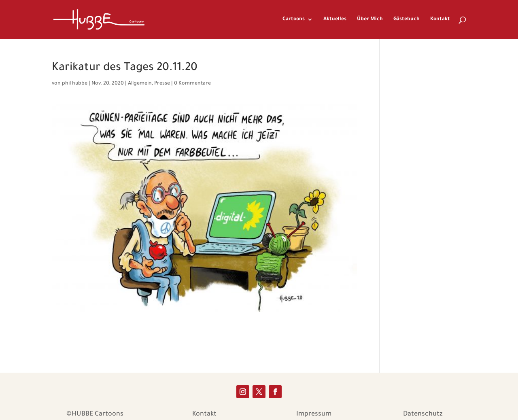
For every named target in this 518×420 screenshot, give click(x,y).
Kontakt (440, 19)
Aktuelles (335, 19)
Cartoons (294, 19)
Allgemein (140, 84)
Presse (162, 84)
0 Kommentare (192, 84)
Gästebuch (407, 19)
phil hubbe (75, 84)
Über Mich (370, 19)
